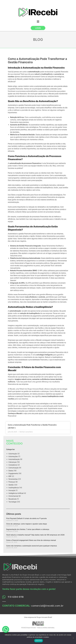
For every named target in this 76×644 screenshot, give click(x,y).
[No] (73, 638)
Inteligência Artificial (16, 493)
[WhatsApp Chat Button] (6, 629)
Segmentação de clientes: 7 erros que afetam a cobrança (28, 529)
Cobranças (12, 462)
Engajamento (13, 473)
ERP (10, 476)
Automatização (14, 459)
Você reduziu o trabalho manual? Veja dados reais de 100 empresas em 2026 (35, 535)
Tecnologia (12, 502)
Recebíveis (12, 499)
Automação (13, 454)
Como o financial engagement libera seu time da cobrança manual (31, 540)
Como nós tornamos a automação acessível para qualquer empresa (32, 546)
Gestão (11, 485)
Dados (11, 471)
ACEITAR (39, 641)
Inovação (12, 490)
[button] (38, 22)
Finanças (12, 482)
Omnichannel (13, 496)
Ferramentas (13, 479)
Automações (13, 456)
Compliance (13, 465)
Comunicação (13, 468)
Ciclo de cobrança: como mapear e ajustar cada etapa (27, 524)
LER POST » (12, 428)
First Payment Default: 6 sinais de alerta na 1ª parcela (26, 518)
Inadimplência (14, 488)
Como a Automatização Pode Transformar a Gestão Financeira (32, 425)
